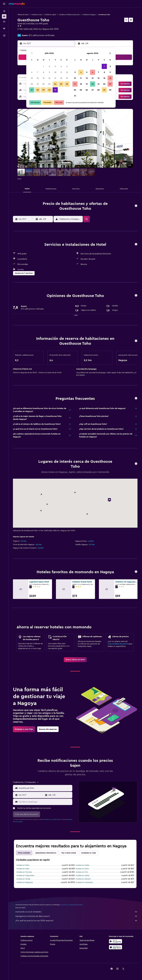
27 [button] (32, 90)
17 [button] (55, 78)
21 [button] (38, 84)
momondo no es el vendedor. (76, 912)
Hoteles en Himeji (23, 879)
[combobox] (45, 788)
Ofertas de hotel (23, 15)
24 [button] (55, 84)
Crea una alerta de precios (118, 644)
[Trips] (4, 29)
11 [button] (61, 72)
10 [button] (55, 72)
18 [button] (61, 78)
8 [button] (44, 72)
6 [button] (32, 72)
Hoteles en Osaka (82, 865)
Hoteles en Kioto (82, 869)
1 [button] (43, 66)
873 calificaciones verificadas (42, 35)
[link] (75, 660)
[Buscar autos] (4, 22)
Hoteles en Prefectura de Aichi (69, 15)
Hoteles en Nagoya (89, 15)
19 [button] (67, 78)
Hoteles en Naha (23, 869)
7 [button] (38, 72)
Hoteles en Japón (50, 15)
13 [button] (32, 78)
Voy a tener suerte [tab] (69, 853)
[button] (4, 4)
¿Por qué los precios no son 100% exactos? (76, 921)
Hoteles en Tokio (23, 865)
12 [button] (67, 72)
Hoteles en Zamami (83, 879)
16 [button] (49, 78)
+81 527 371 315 (24, 32)
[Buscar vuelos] (4, 11)
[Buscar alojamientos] (4, 16)
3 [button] (55, 66)
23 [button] (49, 84)
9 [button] (49, 72)
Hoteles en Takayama (25, 882)
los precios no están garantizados (71, 905)
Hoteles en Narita (82, 876)
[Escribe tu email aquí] (45, 802)
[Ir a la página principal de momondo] (17, 4)
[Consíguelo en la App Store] (116, 947)
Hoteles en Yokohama (84, 882)
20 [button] (32, 84)
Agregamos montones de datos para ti (76, 916)
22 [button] (43, 84)
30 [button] (49, 90)
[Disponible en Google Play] (116, 941)
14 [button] (38, 78)
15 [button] (44, 78)
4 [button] (61, 66)
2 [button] (49, 66)
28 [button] (38, 90)
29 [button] (43, 90)
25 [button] (61, 84)
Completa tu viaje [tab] (89, 853)
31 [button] (55, 90)
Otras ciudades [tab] (24, 853)
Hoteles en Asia (37, 15)
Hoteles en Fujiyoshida (25, 876)
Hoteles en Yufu (82, 872)
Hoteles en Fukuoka (24, 872)
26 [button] (67, 84)
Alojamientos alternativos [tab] (46, 853)
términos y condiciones (52, 819)
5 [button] (67, 66)
